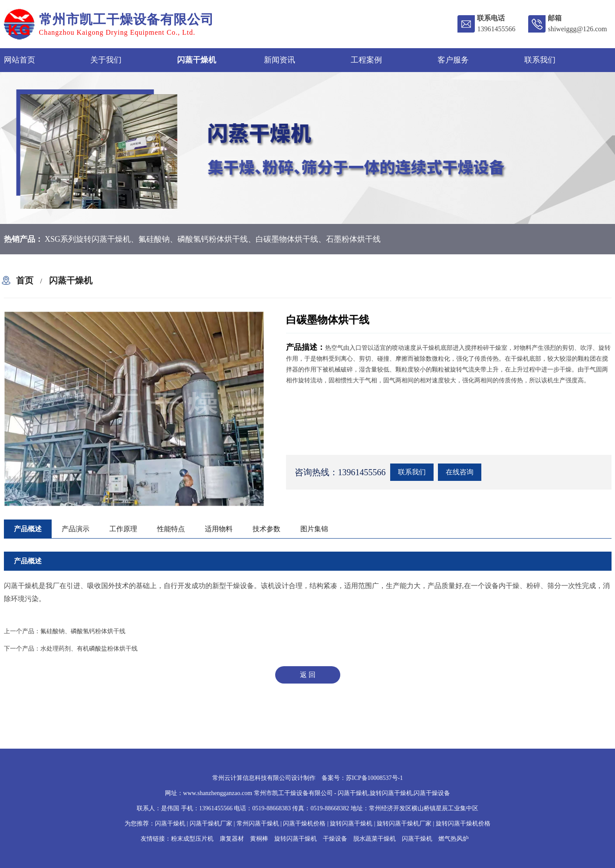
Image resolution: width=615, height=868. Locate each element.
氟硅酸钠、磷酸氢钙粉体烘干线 (83, 631)
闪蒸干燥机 (197, 60)
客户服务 (453, 60)
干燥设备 (335, 839)
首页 (25, 280)
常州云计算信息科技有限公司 (252, 778)
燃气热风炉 (454, 839)
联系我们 (540, 60)
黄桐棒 (259, 839)
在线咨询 (460, 472)
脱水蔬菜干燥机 (375, 839)
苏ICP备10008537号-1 (374, 778)
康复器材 (232, 839)
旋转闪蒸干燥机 (296, 839)
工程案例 (366, 60)
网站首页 (20, 60)
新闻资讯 (280, 60)
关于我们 (106, 60)
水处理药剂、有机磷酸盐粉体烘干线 (89, 649)
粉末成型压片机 (192, 839)
